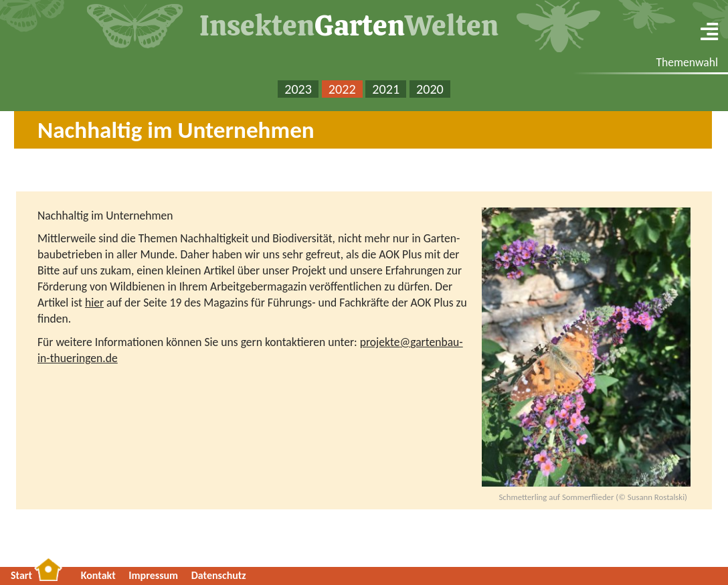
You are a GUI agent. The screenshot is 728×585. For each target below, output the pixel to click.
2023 (298, 89)
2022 (342, 89)
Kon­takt (98, 575)
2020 (430, 89)
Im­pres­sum (153, 575)
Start (21, 575)
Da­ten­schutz (219, 575)
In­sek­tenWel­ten (349, 25)
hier (94, 303)
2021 (386, 89)
